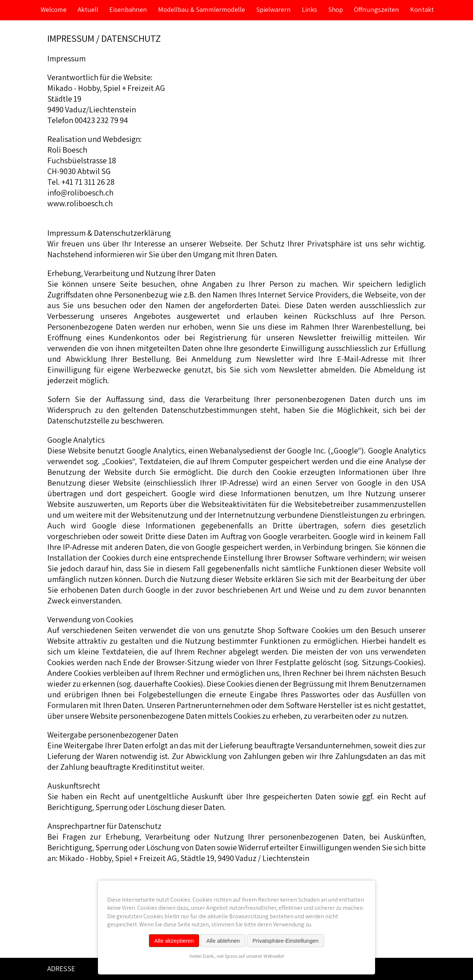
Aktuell (88, 9)
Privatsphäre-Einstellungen (285, 941)
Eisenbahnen (128, 9)
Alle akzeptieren (174, 941)
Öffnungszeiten (377, 9)
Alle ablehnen (223, 941)
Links (309, 9)
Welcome (54, 9)
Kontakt (422, 9)
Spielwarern (273, 9)
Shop (336, 9)
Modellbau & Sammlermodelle (202, 9)
